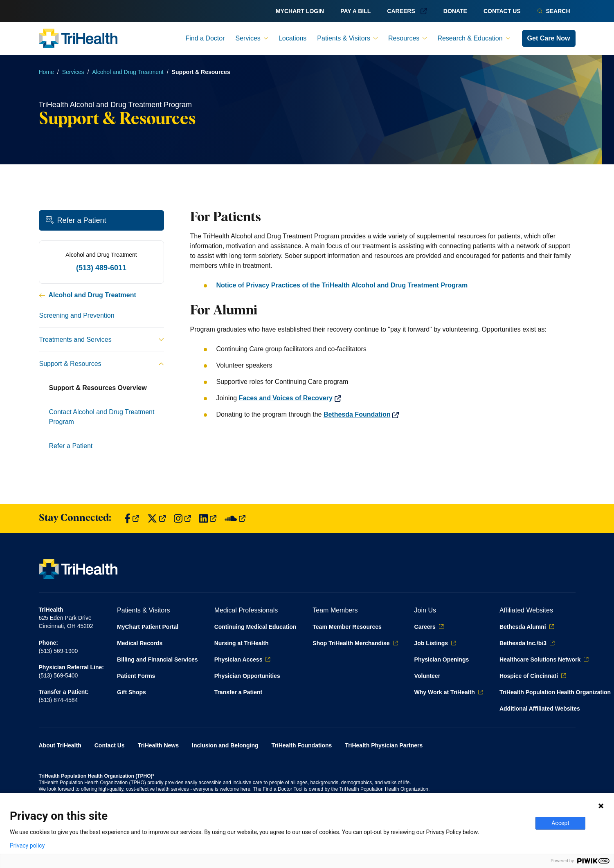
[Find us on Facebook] (132, 519)
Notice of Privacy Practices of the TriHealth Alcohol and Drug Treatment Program (342, 285)
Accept (560, 823)
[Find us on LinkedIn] (208, 519)
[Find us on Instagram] (182, 519)
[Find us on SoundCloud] (235, 519)
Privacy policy (27, 846)
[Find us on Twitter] (156, 519)
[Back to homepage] (78, 38)
